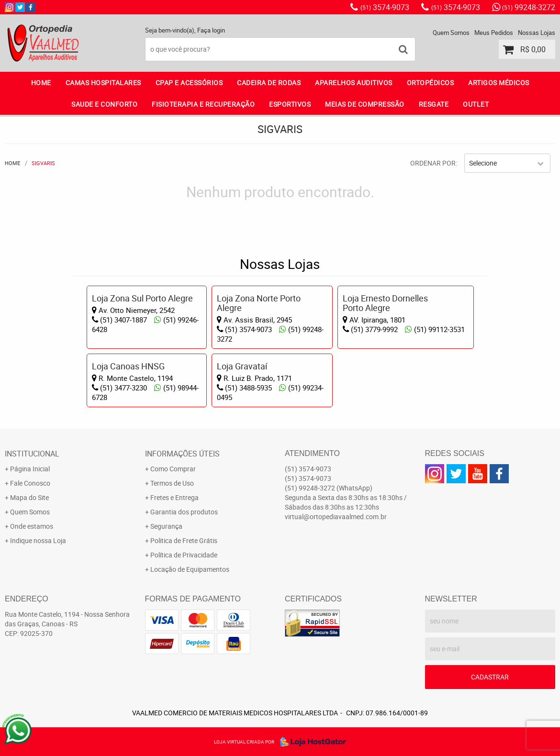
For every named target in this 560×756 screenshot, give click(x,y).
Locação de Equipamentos (190, 569)
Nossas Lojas (537, 33)
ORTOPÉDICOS (431, 83)
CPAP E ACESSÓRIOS (189, 83)
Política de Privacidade (184, 555)
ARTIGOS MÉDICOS (499, 83)
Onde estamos (32, 526)
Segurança (166, 526)
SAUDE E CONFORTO (104, 104)
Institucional (32, 454)
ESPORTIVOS (290, 104)
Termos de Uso (172, 483)
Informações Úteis (182, 454)
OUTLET (476, 104)
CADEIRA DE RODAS (269, 83)
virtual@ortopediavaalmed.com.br (336, 517)
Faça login (211, 30)
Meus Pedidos (494, 33)
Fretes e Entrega (174, 497)
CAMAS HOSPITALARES (103, 83)
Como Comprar (173, 469)
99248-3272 (529, 7)
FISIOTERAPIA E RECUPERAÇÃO (203, 104)
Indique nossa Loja (38, 540)
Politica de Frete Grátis (184, 540)
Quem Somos (451, 33)
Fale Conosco (30, 483)
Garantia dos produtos (184, 512)
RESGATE (434, 104)
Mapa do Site (29, 497)
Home (41, 83)
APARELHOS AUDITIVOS (354, 83)
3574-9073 (385, 7)
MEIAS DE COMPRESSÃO (365, 104)
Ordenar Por (433, 163)
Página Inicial (30, 469)
